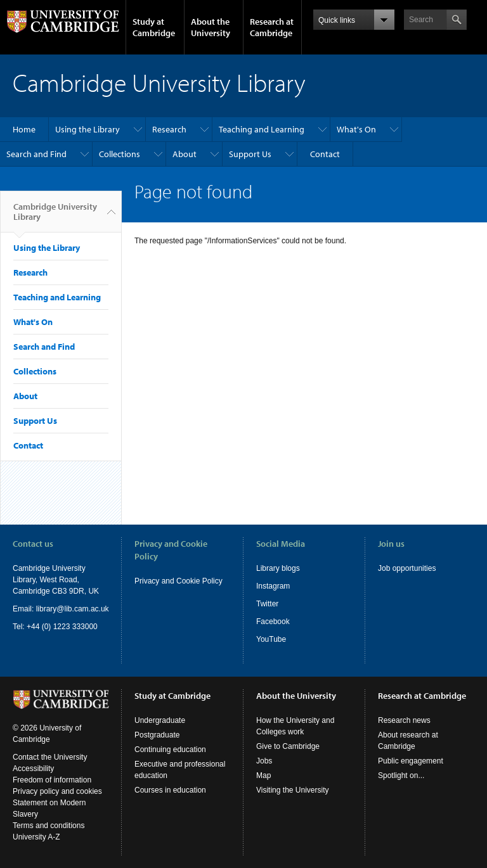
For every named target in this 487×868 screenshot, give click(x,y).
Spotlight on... (401, 775)
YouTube (271, 639)
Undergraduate (160, 720)
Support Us (250, 154)
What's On (356, 129)
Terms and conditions (49, 826)
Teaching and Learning (262, 129)
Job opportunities (407, 568)
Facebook (273, 622)
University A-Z (36, 837)
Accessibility (33, 769)
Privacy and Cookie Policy (179, 581)
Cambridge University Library (55, 217)
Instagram (273, 586)
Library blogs (278, 568)
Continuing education (170, 750)
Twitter (267, 604)
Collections (120, 154)
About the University (211, 27)
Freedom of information (52, 780)
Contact (325, 154)
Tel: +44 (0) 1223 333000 (55, 627)
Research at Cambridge (272, 27)
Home (24, 129)
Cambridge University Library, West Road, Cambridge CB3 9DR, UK (56, 580)
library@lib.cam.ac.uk (73, 609)
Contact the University (50, 757)
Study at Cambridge (154, 27)
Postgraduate (157, 735)
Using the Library (88, 129)
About (185, 154)
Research (169, 129)
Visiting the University (293, 790)
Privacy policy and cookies (57, 791)
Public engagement (411, 761)
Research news (404, 720)
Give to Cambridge (288, 746)
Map (263, 775)
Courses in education (170, 790)
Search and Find (36, 154)
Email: (24, 609)
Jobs (264, 761)
